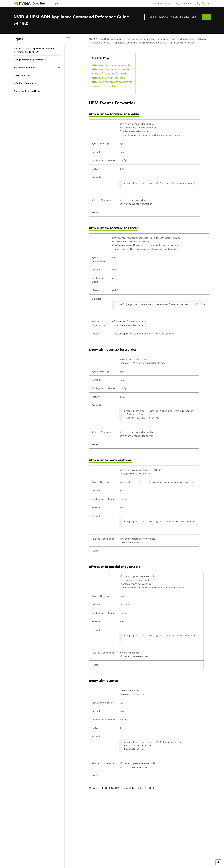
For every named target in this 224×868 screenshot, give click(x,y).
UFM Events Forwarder (183, 43)
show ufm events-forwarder (110, 73)
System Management (25, 68)
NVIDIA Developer (160, 3)
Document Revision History (28, 91)
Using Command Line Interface (30, 60)
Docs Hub (39, 3)
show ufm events (103, 86)
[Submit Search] (207, 17)
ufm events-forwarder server (111, 69)
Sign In (205, 3)
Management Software (193, 39)
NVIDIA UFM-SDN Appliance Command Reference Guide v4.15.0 (129, 43)
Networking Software (164, 39)
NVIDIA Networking (137, 39)
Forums (187, 3)
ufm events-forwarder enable (111, 65)
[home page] (22, 3)
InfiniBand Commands (25, 83)
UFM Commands (22, 75)
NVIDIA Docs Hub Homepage (106, 39)
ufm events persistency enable (112, 82)
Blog (176, 3)
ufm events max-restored (109, 78)
